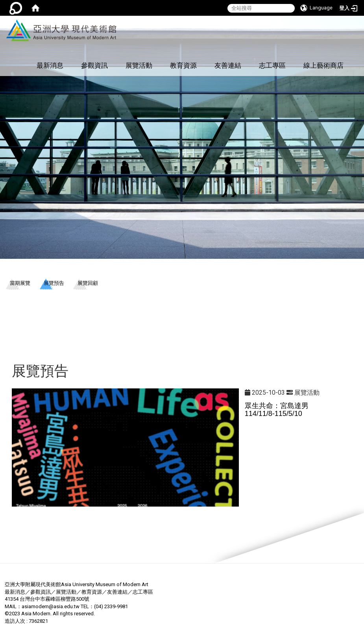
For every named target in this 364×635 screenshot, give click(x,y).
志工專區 (272, 65)
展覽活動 (139, 65)
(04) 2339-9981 (111, 606)
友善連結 (228, 65)
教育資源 (183, 65)
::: (115, 20)
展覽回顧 (88, 283)
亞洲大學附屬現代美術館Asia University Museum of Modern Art (77, 584)
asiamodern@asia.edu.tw (51, 606)
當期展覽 (20, 283)
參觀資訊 (94, 65)
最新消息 (50, 65)
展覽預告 (54, 283)
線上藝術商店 (323, 65)
